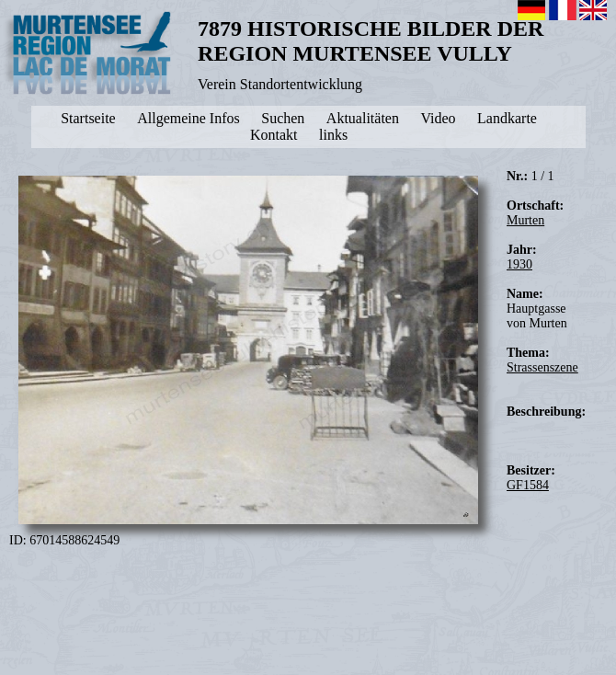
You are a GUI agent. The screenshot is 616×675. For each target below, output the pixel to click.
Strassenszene (542, 367)
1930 (519, 264)
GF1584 (528, 485)
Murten (525, 220)
